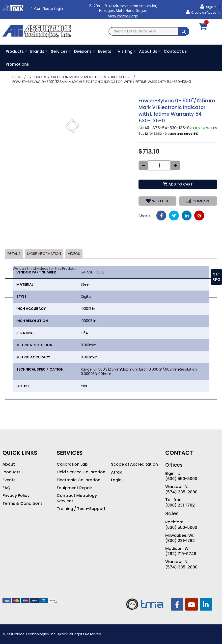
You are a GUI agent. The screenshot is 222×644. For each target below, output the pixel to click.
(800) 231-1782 (180, 505)
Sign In (211, 7)
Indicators (121, 77)
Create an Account (205, 13)
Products (37, 77)
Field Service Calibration (81, 472)
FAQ (6, 488)
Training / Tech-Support (81, 509)
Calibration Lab (72, 464)
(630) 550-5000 (181, 479)
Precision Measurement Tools (79, 77)
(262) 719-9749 (181, 554)
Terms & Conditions (23, 504)
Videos (74, 254)
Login (116, 480)
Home (17, 77)
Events (9, 480)
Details (14, 254)
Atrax (116, 472)
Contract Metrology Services (77, 498)
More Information (44, 254)
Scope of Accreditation (134, 464)
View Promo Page (123, 16)
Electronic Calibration (79, 480)
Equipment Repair (74, 488)
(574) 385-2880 (181, 492)
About (9, 464)
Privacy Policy (16, 496)
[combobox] (149, 31)
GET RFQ (217, 277)
